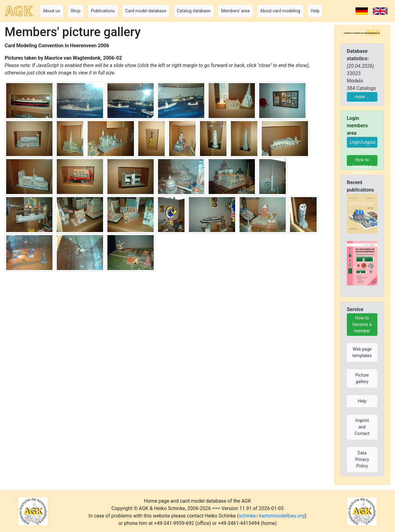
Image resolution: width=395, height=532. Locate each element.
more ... (362, 97)
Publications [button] (103, 11)
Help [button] (315, 11)
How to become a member (362, 162)
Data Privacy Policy (362, 459)
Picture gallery (362, 378)
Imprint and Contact (362, 427)
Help (362, 401)
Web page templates (362, 352)
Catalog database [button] (194, 11)
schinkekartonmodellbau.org (272, 516)
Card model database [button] (146, 11)
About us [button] (52, 11)
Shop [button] (76, 11)
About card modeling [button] (280, 11)
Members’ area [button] (235, 11)
